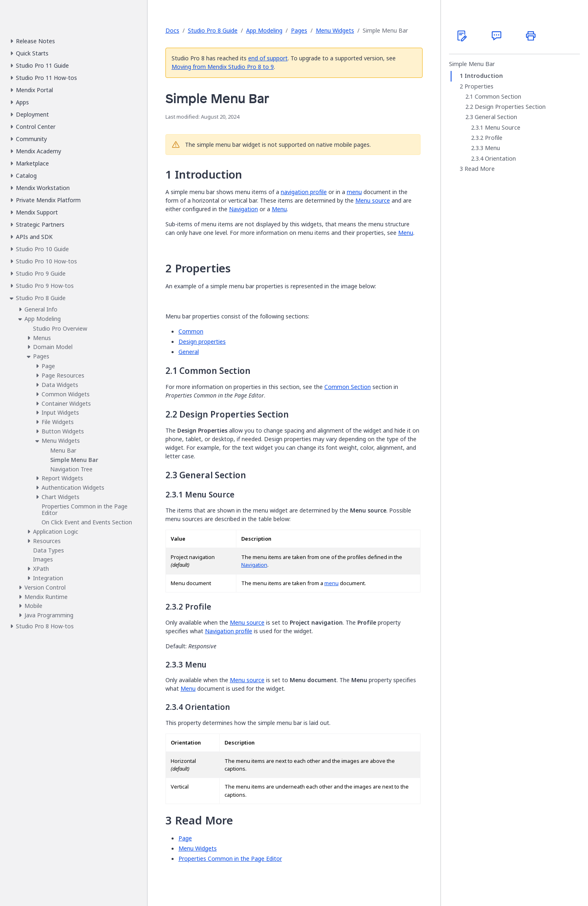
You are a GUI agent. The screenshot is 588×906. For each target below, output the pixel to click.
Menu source (373, 200)
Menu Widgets (335, 30)
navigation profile (304, 192)
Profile (494, 138)
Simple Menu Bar (472, 64)
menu (354, 192)
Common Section (348, 387)
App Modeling (264, 30)
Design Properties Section (510, 107)
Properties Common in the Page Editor (230, 858)
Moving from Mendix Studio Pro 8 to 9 (223, 67)
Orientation (500, 159)
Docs (172, 30)
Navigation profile (229, 631)
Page (185, 838)
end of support (268, 58)
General (189, 352)
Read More (480, 169)
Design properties (202, 341)
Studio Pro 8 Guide (213, 30)
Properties (479, 86)
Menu (279, 209)
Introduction (484, 76)
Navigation (243, 209)
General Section (496, 117)
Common (191, 331)
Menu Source (503, 128)
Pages (299, 30)
